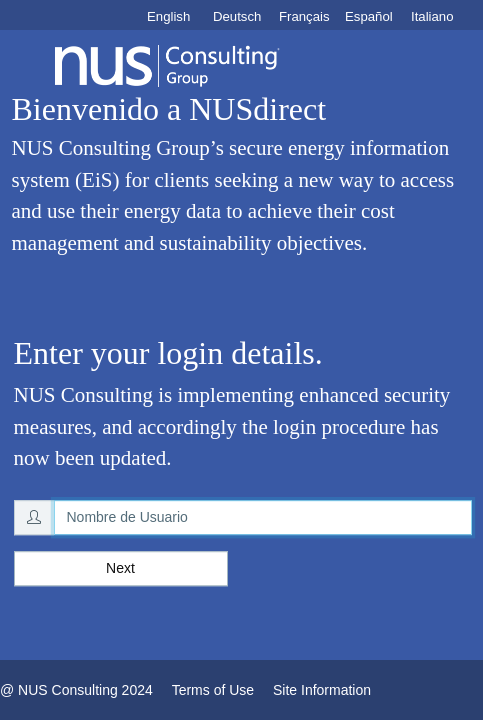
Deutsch (237, 16)
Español (369, 16)
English (168, 16)
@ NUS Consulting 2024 (76, 690)
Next (120, 568)
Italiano (432, 16)
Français (304, 16)
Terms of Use (213, 690)
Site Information (322, 690)
